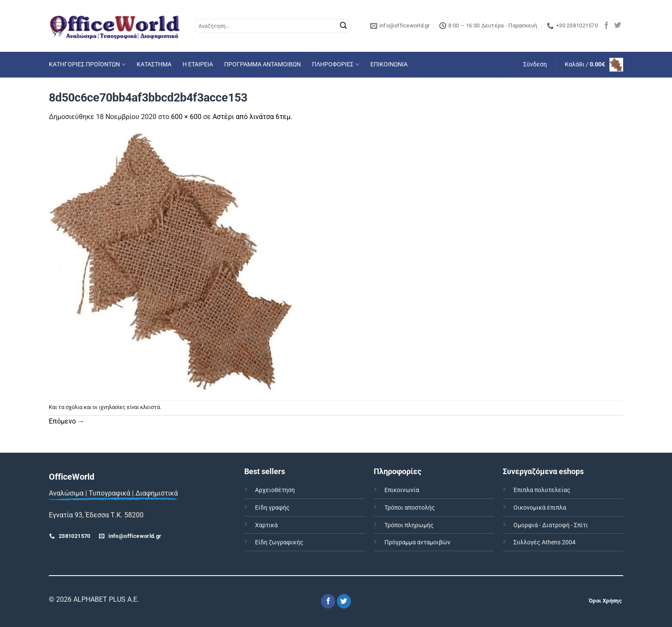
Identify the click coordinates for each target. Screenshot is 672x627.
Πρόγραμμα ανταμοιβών (417, 542)
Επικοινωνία (402, 490)
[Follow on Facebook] (606, 26)
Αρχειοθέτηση (275, 490)
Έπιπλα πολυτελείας (542, 490)
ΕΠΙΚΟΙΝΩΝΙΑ (389, 64)
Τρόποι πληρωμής (409, 525)
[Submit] (343, 26)
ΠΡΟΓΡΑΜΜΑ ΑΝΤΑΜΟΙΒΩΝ (262, 64)
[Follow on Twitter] (618, 26)
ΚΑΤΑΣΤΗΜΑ (154, 64)
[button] (535, 65)
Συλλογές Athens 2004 (544, 542)
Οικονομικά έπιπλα (540, 508)
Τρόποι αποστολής (410, 508)
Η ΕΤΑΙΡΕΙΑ (198, 64)
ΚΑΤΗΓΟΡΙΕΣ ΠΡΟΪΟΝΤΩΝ (87, 64)
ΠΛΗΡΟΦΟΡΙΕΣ (336, 64)
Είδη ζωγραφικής (279, 542)
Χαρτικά (266, 525)
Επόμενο (67, 421)
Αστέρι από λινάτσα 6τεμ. (252, 117)
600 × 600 (186, 117)
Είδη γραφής (272, 508)
